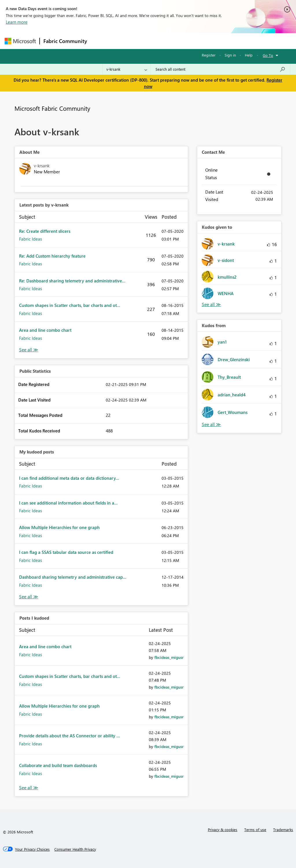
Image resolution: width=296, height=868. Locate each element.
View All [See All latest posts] (29, 350)
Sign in (230, 55)
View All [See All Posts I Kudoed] (29, 788)
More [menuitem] (221, 41)
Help (249, 55)
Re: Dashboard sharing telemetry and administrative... (72, 281)
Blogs (201, 41)
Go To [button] (268, 55)
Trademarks (283, 829)
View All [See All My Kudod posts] (29, 597)
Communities (175, 41)
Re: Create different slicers (45, 231)
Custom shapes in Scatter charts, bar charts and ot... (70, 305)
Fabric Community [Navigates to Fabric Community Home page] (65, 41)
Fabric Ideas (30, 239)
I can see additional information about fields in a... (68, 503)
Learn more (17, 22)
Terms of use (255, 829)
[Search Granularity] (127, 69)
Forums (100, 41)
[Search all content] (220, 69)
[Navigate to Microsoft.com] (20, 41)
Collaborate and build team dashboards (58, 765)
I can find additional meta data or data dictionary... (69, 478)
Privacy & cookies (223, 829)
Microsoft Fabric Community (52, 108)
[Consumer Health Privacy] (75, 849)
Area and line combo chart (45, 330)
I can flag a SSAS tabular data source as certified (66, 552)
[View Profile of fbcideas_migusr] (169, 657)
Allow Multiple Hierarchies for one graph (59, 527)
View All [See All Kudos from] (211, 424)
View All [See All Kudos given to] (211, 304)
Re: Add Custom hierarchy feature (52, 256)
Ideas (149, 41)
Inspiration (126, 41)
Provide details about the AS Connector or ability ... (70, 736)
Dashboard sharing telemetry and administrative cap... (73, 577)
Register (209, 55)
